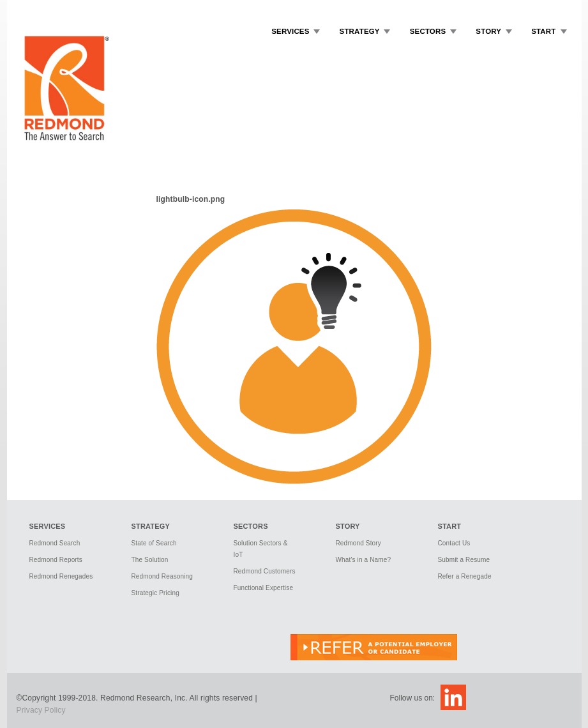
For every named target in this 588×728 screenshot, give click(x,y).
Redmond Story (358, 543)
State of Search (154, 543)
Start (543, 31)
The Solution (150, 560)
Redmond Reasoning (162, 576)
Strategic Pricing (155, 593)
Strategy (360, 31)
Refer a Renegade (465, 576)
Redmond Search (55, 543)
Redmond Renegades (61, 576)
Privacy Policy (41, 710)
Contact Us (454, 543)
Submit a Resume (464, 560)
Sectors (428, 31)
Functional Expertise (264, 588)
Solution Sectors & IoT (261, 549)
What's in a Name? (364, 560)
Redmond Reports (56, 560)
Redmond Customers (265, 571)
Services (290, 31)
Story (488, 31)
